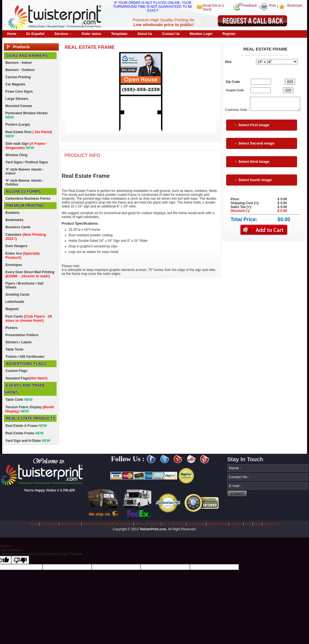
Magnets (12, 309)
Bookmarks (15, 220)
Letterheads (15, 302)
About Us (145, 34)
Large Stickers (17, 99)
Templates (119, 34)
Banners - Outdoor (20, 70)
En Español (35, 34)
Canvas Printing (18, 77)
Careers (236, 524)
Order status (91, 34)
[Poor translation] (20, 560)
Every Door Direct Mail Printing (30, 274)
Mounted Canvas (19, 106)
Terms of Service (147, 524)
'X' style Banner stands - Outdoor (25, 182)
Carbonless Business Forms (28, 199)
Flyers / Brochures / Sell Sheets (25, 285)
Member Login (201, 34)
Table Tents (15, 349)
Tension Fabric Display (30, 409)
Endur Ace (23, 255)
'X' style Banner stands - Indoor (25, 171)
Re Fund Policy (174, 524)
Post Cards (29, 318)
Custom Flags (16, 371)
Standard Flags (27, 378)
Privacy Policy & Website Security (107, 524)
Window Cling (16, 155)
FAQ (248, 524)
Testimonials (197, 524)
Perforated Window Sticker (27, 115)
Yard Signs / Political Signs (27, 162)
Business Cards (18, 227)
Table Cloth (19, 400)
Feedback (250, 6)
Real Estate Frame (25, 433)
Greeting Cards (18, 295)
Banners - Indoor (19, 63)
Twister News (217, 524)
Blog (257, 524)
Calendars (26, 237)
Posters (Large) (18, 125)
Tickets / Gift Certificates (25, 357)
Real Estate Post (29, 134)
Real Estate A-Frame (26, 426)
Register (229, 34)
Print (272, 6)
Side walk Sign (26, 146)
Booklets (13, 213)
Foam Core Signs (19, 92)
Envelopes (14, 265)
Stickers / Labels (19, 342)
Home (12, 34)
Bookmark (295, 6)
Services (63, 34)
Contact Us (171, 34)
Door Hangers (16, 246)
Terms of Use (70, 524)
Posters (12, 328)
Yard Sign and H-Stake (28, 441)
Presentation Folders (22, 335)
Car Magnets (16, 84)
